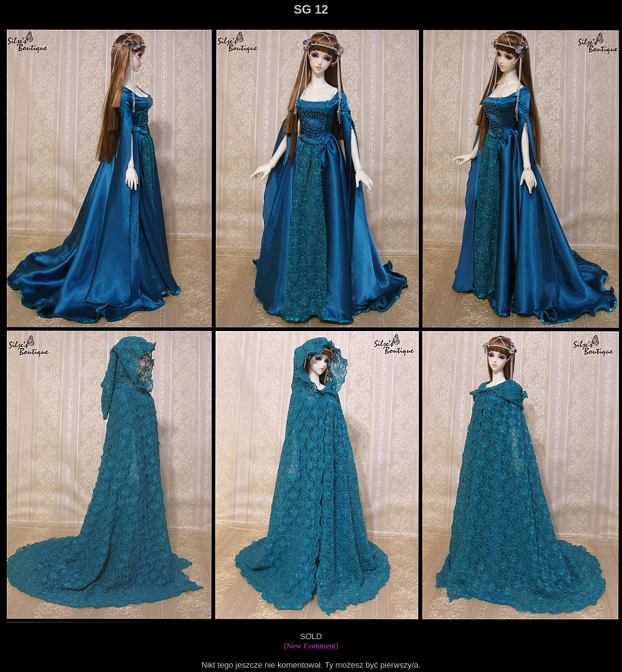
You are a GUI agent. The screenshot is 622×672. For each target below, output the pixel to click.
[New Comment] (311, 646)
